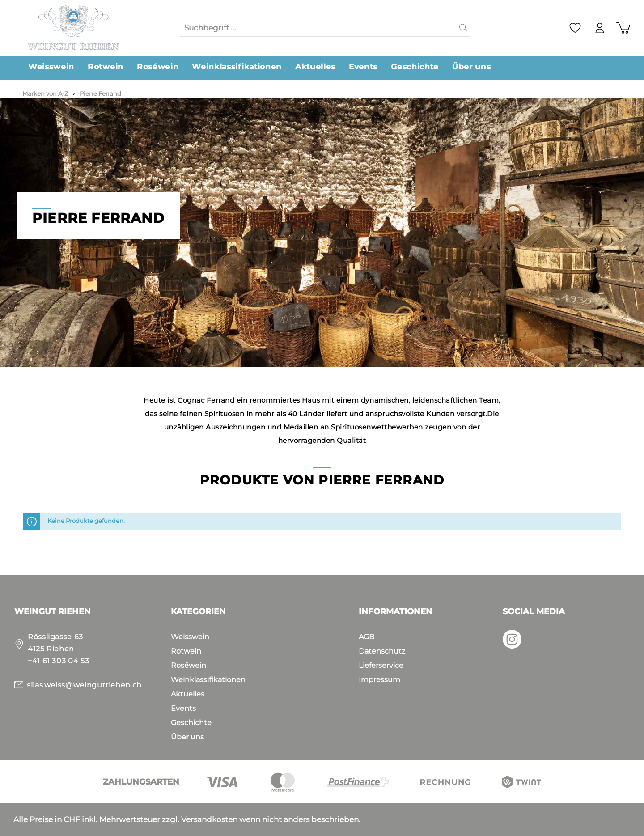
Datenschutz (382, 651)
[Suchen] (464, 28)
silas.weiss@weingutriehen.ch (84, 685)
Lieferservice (381, 665)
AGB (366, 637)
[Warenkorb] (623, 28)
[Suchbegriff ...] (318, 28)
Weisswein (190, 637)
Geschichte (191, 723)
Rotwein (186, 651)
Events (183, 708)
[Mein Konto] (600, 28)
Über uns (187, 737)
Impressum (379, 680)
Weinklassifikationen (208, 680)
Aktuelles (188, 694)
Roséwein (189, 665)
